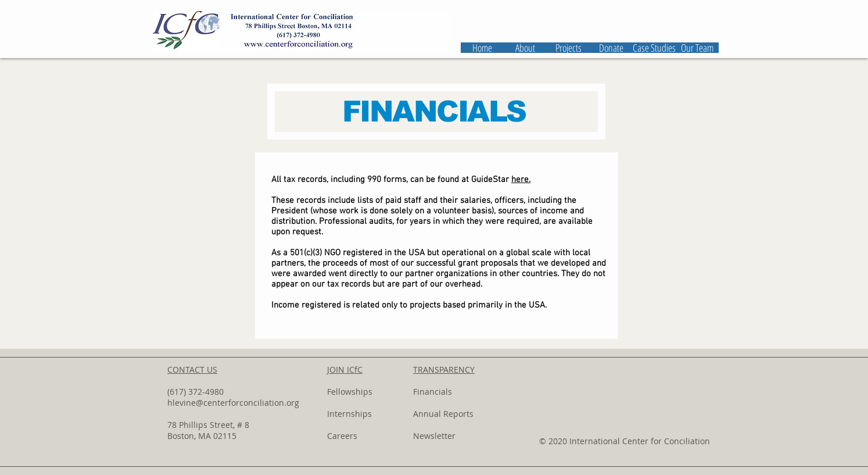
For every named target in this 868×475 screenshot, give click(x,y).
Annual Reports (443, 414)
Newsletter (434, 436)
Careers (342, 436)
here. (521, 180)
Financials (433, 392)
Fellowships (350, 392)
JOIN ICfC (345, 369)
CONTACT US (192, 369)
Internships (349, 414)
